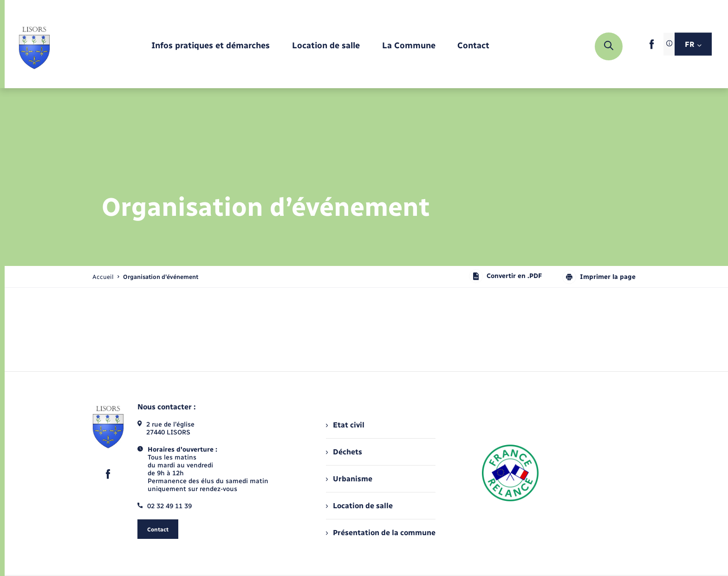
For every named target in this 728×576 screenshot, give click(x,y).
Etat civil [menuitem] (345, 425)
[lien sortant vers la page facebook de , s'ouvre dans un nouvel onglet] (652, 47)
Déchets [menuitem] (344, 452)
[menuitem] (211, 46)
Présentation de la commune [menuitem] (381, 533)
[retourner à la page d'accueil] (34, 46)
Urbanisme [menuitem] (349, 479)
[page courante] (161, 277)
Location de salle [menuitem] (359, 506)
